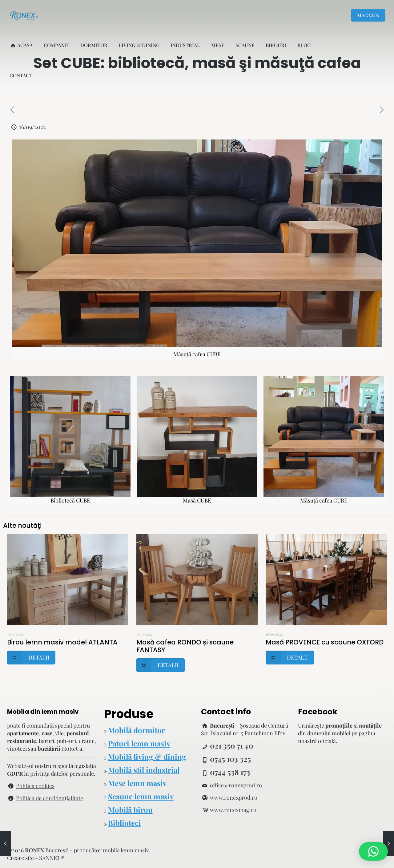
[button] (373, 851)
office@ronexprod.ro (236, 785)
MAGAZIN (368, 15)
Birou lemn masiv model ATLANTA (62, 642)
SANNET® (52, 858)
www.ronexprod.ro (234, 797)
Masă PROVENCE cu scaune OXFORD (325, 642)
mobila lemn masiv (126, 850)
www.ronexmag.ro (233, 810)
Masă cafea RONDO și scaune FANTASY (185, 646)
